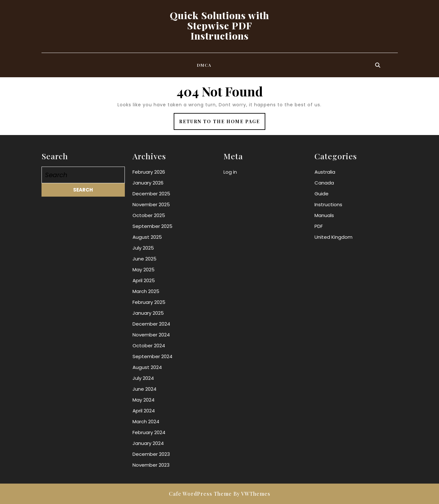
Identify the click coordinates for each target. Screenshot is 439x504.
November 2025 (151, 204)
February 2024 (149, 432)
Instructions (328, 204)
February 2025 (149, 302)
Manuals (324, 215)
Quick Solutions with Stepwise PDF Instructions (219, 26)
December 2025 (151, 194)
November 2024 (151, 335)
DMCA (204, 65)
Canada (324, 183)
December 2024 (151, 324)
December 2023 (151, 454)
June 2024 (144, 389)
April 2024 (144, 411)
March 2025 (146, 291)
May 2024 (144, 400)
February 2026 (149, 172)
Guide (322, 194)
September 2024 (152, 356)
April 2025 (144, 280)
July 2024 (143, 378)
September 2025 (152, 226)
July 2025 (143, 248)
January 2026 (148, 183)
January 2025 (148, 313)
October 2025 (149, 215)
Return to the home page (222, 124)
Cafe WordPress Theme (200, 494)
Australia (325, 172)
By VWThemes (252, 494)
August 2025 (147, 237)
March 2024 (146, 421)
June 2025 (144, 259)
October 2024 (149, 346)
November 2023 (151, 465)
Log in (230, 172)
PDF (319, 226)
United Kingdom (333, 237)
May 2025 (144, 270)
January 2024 (148, 443)
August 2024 (147, 367)
